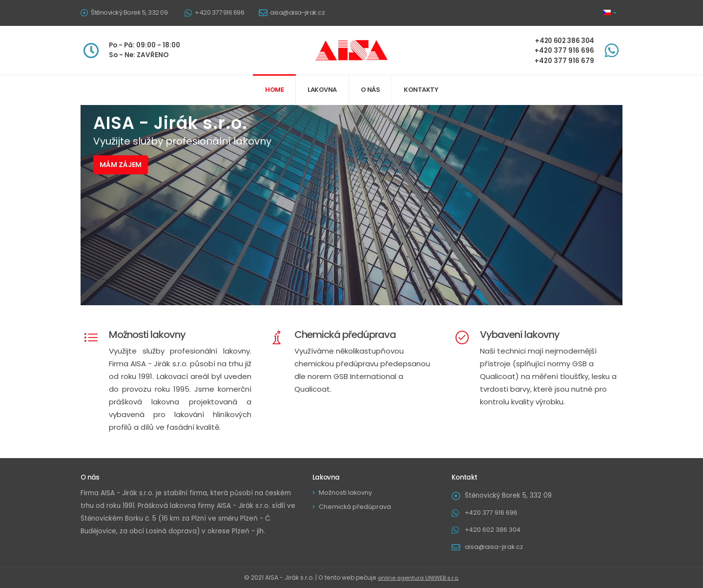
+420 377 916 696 (219, 12)
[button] (610, 13)
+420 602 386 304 (496, 530)
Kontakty (421, 90)
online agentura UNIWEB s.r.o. (418, 577)
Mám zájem (121, 165)
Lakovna (322, 90)
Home (274, 90)
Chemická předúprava (356, 507)
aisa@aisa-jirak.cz (297, 12)
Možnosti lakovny (347, 493)
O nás (371, 90)
